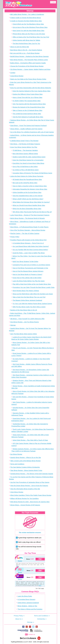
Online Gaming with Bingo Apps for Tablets (26, 40)
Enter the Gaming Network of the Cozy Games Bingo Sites (32, 91)
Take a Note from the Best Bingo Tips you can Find (29, 297)
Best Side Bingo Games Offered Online (25, 154)
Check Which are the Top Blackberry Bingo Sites (28, 24)
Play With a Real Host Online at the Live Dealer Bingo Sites (32, 284)
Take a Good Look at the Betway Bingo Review (25, 461)
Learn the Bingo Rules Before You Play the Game (29, 281)
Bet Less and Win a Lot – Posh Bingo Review (25, 53)
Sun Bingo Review (16, 454)
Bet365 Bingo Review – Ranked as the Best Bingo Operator (29, 56)
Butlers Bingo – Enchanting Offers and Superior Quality (28, 63)
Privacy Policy (15, 237)
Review (20, 561)
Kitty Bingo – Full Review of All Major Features (25, 144)
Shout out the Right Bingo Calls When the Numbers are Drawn (33, 294)
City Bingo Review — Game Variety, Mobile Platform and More (30, 69)
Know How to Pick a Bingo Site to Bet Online (27, 278)
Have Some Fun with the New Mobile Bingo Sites (28, 31)
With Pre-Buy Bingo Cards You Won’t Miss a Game (29, 307)
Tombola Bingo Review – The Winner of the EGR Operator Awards (32, 474)
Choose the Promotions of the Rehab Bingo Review (27, 66)
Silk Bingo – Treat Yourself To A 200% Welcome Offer (27, 319)
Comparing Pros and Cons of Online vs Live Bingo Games (31, 265)
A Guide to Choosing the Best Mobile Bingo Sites (26, 21)
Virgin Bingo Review (17, 492)
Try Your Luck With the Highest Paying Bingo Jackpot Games (32, 304)
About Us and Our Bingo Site (20, 47)
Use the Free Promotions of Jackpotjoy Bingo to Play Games (30, 482)
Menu (54, 2)
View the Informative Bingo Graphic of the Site (25, 489)
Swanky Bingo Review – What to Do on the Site (26, 458)
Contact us (32, 634)
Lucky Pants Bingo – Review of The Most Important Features (30, 215)
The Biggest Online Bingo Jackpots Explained (27, 300)
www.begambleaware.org (28, 638)
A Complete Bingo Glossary (26, 599)
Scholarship (41, 619)
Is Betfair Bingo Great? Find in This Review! (24, 141)
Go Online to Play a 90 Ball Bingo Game (26, 170)
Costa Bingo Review (17, 76)
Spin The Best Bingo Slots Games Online (24, 334)
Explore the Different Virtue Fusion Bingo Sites (28, 94)
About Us (18, 619)
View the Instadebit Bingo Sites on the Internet (28, 196)
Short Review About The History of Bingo (26, 291)
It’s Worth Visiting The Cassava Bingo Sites (27, 101)
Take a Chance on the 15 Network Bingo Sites (28, 110)
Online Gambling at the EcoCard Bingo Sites (27, 192)
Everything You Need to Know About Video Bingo (28, 163)
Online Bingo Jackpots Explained (28, 603)
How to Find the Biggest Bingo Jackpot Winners (28, 271)
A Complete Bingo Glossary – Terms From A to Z (28, 243)
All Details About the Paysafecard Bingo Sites (27, 179)
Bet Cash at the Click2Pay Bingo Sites (25, 183)
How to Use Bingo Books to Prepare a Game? (28, 274)
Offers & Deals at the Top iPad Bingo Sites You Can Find (31, 37)
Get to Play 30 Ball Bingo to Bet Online (25, 167)
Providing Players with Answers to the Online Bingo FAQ (28, 240)
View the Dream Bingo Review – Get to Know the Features (29, 486)
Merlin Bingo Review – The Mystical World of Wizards (28, 218)
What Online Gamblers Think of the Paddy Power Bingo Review (31, 495)
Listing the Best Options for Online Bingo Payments (27, 176)
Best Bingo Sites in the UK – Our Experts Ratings (26, 50)
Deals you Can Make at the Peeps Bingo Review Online (28, 79)
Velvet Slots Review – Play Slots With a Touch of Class (30, 440)
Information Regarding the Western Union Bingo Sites (30, 189)
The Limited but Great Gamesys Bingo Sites (27, 114)
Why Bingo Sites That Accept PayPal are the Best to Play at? (32, 212)
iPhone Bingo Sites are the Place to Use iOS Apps (29, 34)
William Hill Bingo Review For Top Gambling (24, 499)
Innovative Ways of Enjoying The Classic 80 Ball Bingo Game (32, 173)
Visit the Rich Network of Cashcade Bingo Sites (28, 117)
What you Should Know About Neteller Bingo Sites (29, 205)
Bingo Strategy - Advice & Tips (27, 606)
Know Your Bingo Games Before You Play (24, 147)
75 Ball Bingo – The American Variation (25, 150)
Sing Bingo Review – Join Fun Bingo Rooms (25, 322)
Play (40, 559)
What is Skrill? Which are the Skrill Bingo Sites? (28, 199)
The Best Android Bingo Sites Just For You (26, 44)
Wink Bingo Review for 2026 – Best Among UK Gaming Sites (30, 502)
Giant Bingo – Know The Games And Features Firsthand (28, 126)
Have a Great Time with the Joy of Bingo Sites (28, 97)
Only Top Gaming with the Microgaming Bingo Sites (29, 104)
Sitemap (13, 325)
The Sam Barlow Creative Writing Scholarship (25, 467)
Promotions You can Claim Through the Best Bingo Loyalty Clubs (34, 287)
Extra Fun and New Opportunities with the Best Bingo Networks (31, 88)
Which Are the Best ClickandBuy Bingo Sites (27, 209)
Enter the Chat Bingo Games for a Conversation (28, 160)
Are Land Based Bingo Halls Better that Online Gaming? (31, 246)
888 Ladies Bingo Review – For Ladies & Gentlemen (27, 14)
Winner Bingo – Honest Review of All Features (25, 505)
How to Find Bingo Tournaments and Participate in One (30, 268)
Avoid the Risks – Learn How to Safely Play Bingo (29, 253)
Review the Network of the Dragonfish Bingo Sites (29, 107)
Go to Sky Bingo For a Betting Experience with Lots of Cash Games (32, 132)
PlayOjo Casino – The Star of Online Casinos (25, 233)
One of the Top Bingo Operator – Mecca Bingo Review (28, 230)
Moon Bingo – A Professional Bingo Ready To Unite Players (29, 227)
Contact (13, 73)
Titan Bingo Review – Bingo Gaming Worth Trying (26, 470)
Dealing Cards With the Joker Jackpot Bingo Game (29, 157)
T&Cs (17, 566)
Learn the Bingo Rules (25, 596)
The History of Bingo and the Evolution (30, 609)
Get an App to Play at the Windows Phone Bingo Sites (30, 27)
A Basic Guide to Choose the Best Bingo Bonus (26, 18)
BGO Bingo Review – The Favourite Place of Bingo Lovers (29, 60)
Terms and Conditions (17, 464)
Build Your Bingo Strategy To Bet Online (25, 262)
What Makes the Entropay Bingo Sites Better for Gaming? (31, 202)
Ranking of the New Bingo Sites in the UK (24, 310)
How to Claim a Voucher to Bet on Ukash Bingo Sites (30, 186)
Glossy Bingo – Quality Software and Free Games (26, 129)
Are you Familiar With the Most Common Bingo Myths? (30, 250)
